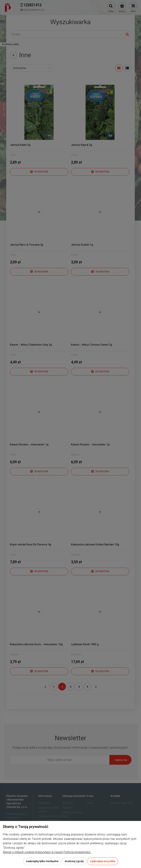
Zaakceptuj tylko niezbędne (42, 861)
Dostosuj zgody (74, 861)
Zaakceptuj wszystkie (103, 861)
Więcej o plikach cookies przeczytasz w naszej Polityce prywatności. (47, 852)
